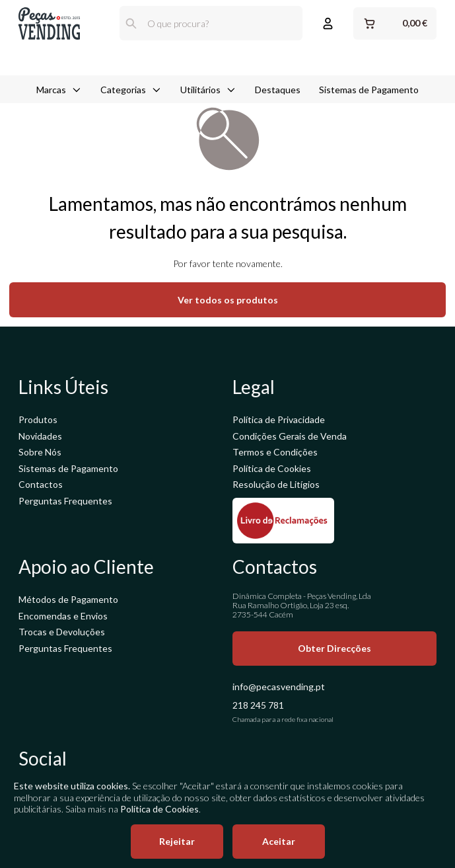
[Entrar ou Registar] (328, 23)
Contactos (41, 484)
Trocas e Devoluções (62, 632)
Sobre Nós (40, 452)
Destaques (278, 60)
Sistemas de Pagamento (369, 60)
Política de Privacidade (279, 419)
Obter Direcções (334, 648)
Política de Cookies (272, 468)
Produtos (38, 419)
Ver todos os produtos (228, 300)
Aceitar (279, 841)
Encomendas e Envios (63, 616)
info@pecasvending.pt (279, 687)
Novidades (40, 436)
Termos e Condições (275, 452)
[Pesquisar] (131, 23)
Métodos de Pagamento (68, 599)
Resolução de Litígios (276, 484)
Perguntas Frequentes (65, 501)
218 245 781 (258, 705)
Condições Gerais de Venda (290, 436)
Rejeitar (177, 841)
